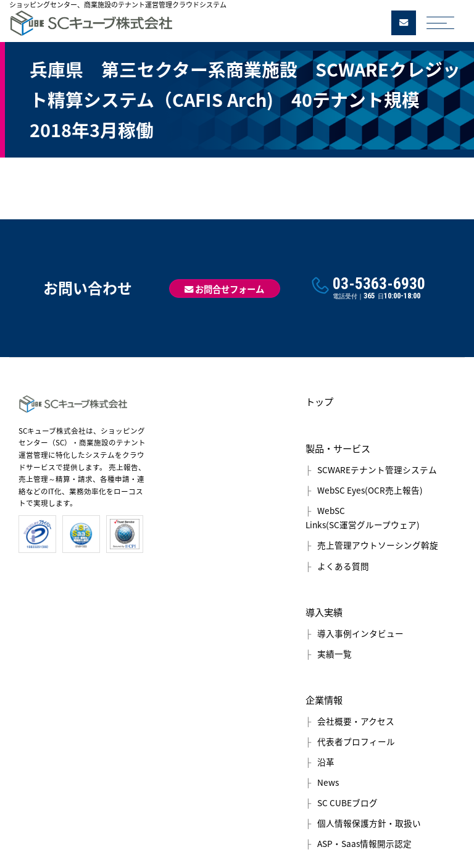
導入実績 (324, 612)
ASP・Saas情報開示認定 (364, 843)
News (328, 782)
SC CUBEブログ (347, 803)
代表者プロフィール (356, 741)
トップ (319, 401)
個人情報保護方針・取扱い (369, 823)
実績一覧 (335, 654)
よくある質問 (343, 566)
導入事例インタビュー (360, 633)
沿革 (326, 762)
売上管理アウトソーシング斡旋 (378, 545)
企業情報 (324, 700)
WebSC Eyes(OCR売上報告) (370, 490)
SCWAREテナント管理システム (377, 470)
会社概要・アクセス (356, 721)
